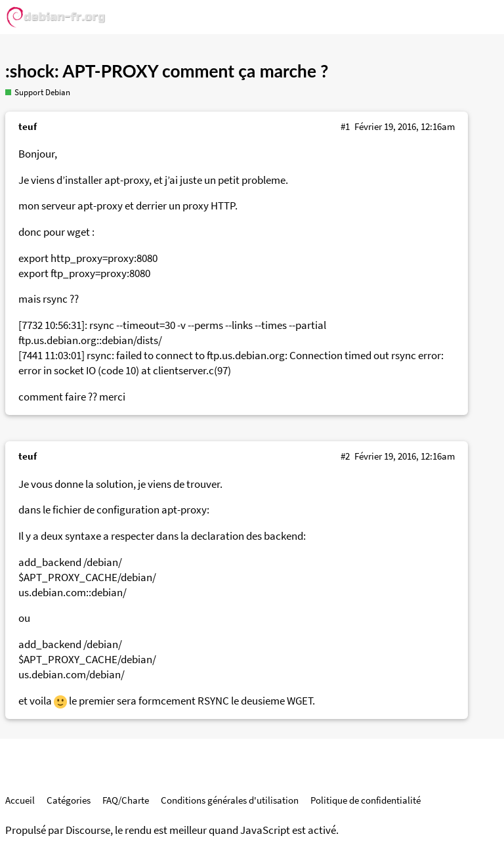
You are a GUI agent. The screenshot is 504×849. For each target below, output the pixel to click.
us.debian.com (52, 593)
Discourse (88, 830)
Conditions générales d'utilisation (230, 800)
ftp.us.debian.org (57, 340)
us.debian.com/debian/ (72, 675)
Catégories (69, 800)
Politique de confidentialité (366, 800)
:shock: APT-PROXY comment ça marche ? (167, 71)
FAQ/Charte (126, 800)
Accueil (20, 800)
